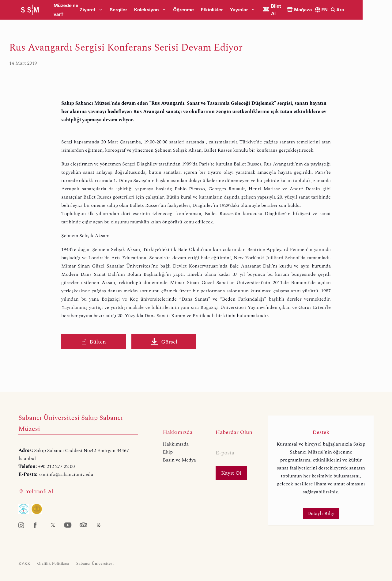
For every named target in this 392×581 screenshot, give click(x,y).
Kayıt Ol (231, 473)
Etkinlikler (228, 10)
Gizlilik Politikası (53, 564)
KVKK (24, 564)
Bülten (94, 342)
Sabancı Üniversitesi (95, 564)
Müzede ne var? (71, 10)
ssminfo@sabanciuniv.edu (66, 474)
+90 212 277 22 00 (56, 466)
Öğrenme (200, 10)
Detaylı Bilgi (321, 514)
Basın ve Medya (179, 460)
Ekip (168, 452)
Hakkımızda (176, 444)
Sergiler (135, 10)
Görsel (164, 342)
